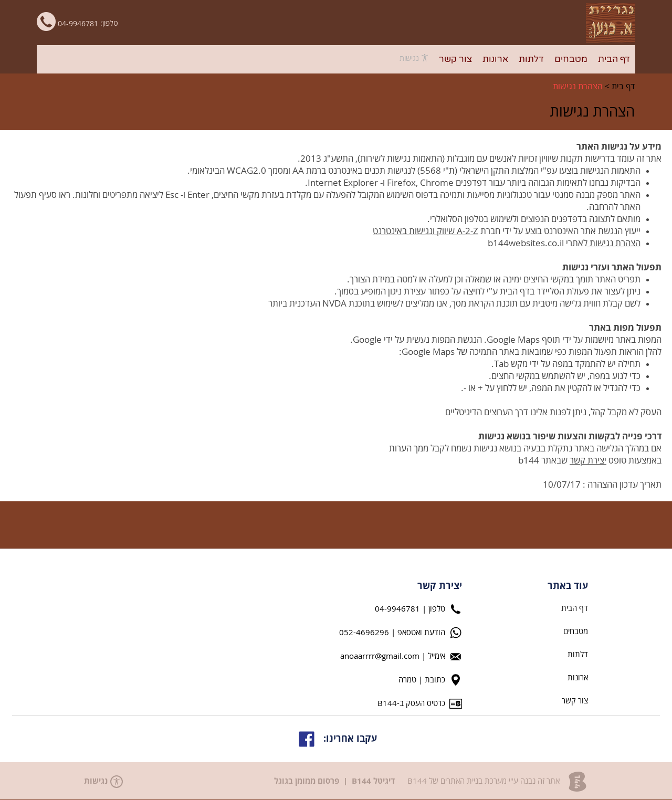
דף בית (623, 87)
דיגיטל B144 (373, 781)
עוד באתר (568, 586)
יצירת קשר (588, 461)
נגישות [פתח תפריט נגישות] (414, 58)
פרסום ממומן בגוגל (307, 781)
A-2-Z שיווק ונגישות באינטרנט (426, 231)
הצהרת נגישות (578, 87)
